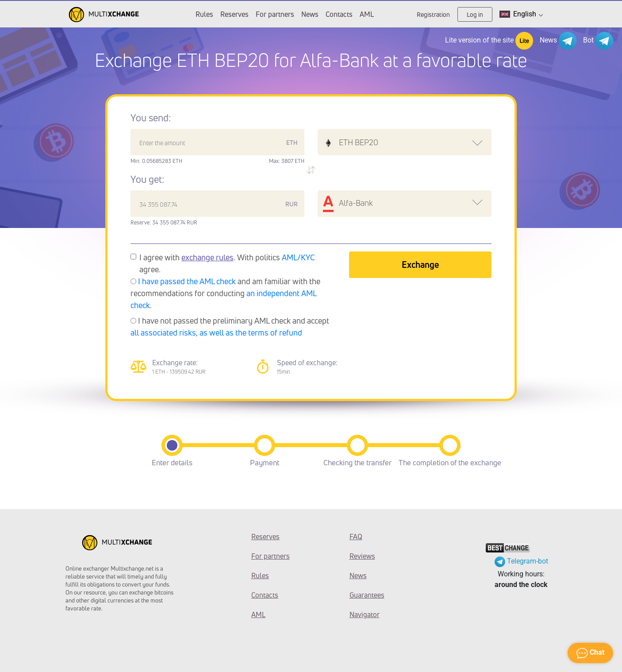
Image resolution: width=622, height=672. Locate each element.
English (521, 14)
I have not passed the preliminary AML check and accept (230, 326)
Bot (598, 41)
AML (367, 14)
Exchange (420, 265)
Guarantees (367, 595)
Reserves (234, 14)
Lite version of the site (489, 41)
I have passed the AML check (187, 281)
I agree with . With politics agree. (227, 263)
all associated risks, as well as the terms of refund (216, 332)
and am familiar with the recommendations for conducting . (225, 293)
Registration (433, 14)
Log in (475, 14)
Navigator (365, 614)
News (310, 14)
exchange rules (207, 257)
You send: (151, 118)
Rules (204, 14)
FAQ (356, 537)
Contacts (339, 14)
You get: (147, 179)
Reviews (362, 556)
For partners (275, 14)
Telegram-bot (521, 561)
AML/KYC (298, 257)
